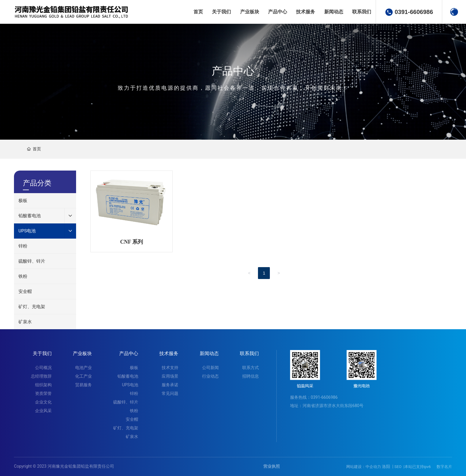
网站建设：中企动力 (364, 467)
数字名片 (444, 467)
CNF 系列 (132, 242)
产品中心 (233, 71)
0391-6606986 (414, 12)
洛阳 (386, 466)
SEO (398, 467)
